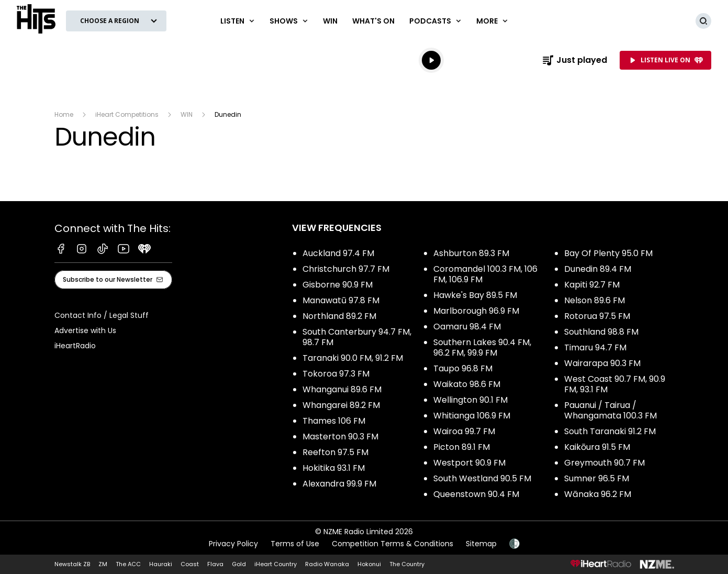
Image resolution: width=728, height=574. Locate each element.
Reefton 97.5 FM (335, 452)
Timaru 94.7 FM (595, 347)
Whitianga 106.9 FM (472, 416)
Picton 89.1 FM (462, 447)
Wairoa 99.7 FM (464, 431)
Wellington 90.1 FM (471, 400)
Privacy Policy (233, 544)
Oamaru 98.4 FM (467, 327)
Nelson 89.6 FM (595, 300)
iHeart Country (276, 564)
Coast (190, 564)
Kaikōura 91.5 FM (597, 447)
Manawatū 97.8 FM (341, 300)
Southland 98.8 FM (601, 332)
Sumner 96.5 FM (597, 478)
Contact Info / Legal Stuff (102, 315)
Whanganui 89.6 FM (342, 389)
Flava (215, 564)
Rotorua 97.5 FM (597, 316)
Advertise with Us (85, 330)
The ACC (128, 564)
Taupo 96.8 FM (463, 368)
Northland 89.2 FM (339, 316)
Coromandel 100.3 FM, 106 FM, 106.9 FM (485, 274)
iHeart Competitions (127, 114)
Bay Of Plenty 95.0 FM (608, 253)
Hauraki (161, 564)
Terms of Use (295, 544)
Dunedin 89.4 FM (598, 269)
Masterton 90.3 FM (340, 437)
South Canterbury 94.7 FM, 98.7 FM (357, 337)
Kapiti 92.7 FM (592, 285)
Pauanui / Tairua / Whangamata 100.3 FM (611, 410)
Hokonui (369, 564)
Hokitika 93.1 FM (334, 468)
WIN (187, 114)
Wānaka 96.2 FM (598, 494)
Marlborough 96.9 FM (476, 311)
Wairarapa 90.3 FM (602, 363)
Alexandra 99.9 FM (339, 484)
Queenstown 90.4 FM (476, 494)
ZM (103, 564)
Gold (239, 564)
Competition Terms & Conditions (393, 544)
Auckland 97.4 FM (338, 253)
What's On (373, 21)
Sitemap (481, 544)
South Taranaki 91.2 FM (610, 431)
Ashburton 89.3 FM (471, 253)
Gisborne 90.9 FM (338, 285)
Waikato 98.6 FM (467, 384)
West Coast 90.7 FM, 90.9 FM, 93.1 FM (615, 384)
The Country (407, 564)
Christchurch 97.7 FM (346, 269)
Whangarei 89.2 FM (341, 405)
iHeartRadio (75, 346)
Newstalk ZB (72, 564)
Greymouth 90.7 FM (604, 463)
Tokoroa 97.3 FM (336, 374)
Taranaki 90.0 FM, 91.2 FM (353, 358)
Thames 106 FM (334, 421)
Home (64, 114)
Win (330, 21)
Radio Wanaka (327, 564)
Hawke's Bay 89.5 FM (475, 295)
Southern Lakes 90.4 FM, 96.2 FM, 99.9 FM (482, 347)
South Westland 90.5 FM (482, 478)
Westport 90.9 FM (469, 463)
